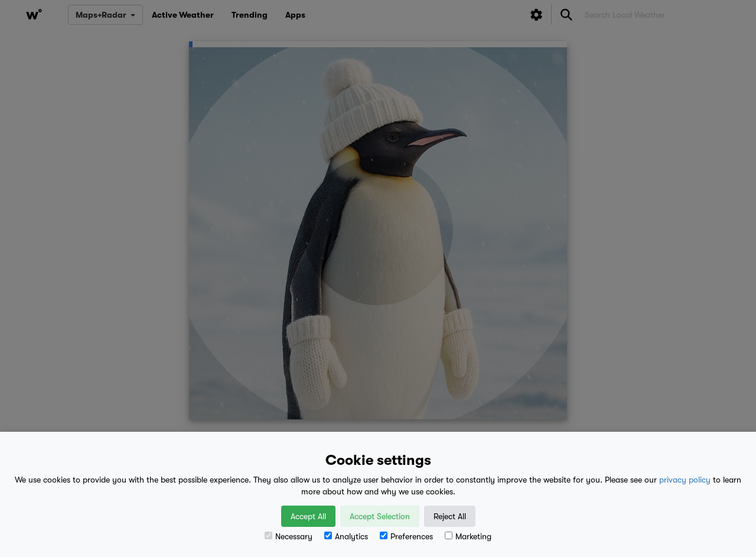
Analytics (346, 536)
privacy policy (685, 480)
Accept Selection (380, 516)
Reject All (450, 516)
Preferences (406, 536)
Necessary (289, 536)
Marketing (468, 536)
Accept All (308, 516)
